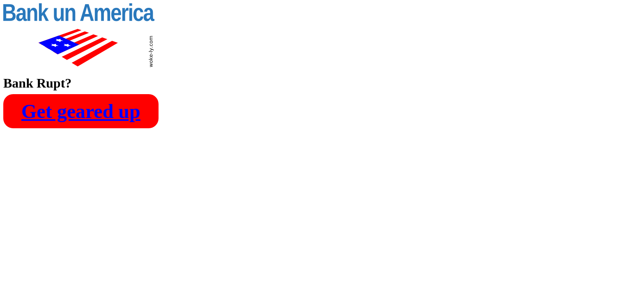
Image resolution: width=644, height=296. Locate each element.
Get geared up (81, 111)
